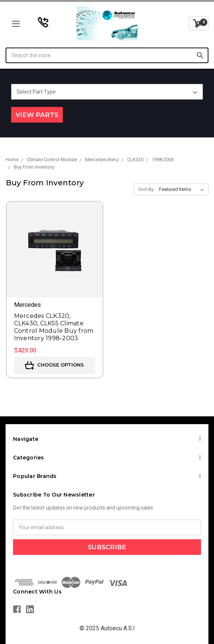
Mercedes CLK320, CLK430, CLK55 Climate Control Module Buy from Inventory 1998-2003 (54, 327)
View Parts (37, 115)
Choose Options (54, 365)
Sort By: (146, 189)
